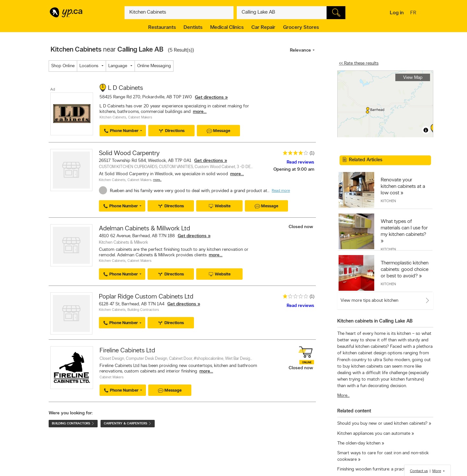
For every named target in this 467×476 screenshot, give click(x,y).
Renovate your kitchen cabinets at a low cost (403, 187)
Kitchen (388, 201)
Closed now (301, 227)
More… (157, 180)
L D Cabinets (126, 88)
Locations (89, 66)
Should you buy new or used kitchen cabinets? (382, 424)
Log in (397, 13)
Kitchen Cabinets (113, 118)
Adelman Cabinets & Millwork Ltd (144, 229)
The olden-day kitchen (359, 443)
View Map (413, 78)
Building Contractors (143, 310)
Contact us (419, 471)
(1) (312, 153)
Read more (281, 191)
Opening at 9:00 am (294, 170)
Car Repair (263, 28)
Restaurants (162, 28)
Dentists (193, 28)
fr (414, 13)
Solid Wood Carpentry (129, 153)
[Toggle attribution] (426, 130)
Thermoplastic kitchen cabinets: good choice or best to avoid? (405, 270)
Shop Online (63, 66)
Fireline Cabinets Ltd (127, 351)
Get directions (209, 98)
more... (200, 112)
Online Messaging (154, 66)
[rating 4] (294, 154)
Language (118, 66)
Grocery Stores (301, 28)
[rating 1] (294, 298)
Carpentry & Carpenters (128, 424)
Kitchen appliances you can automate (374, 434)
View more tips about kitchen (369, 301)
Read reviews (300, 162)
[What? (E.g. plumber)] (179, 13)
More (437, 471)
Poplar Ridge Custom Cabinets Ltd (146, 297)
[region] (385, 104)
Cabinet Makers (140, 118)
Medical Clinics (227, 28)
